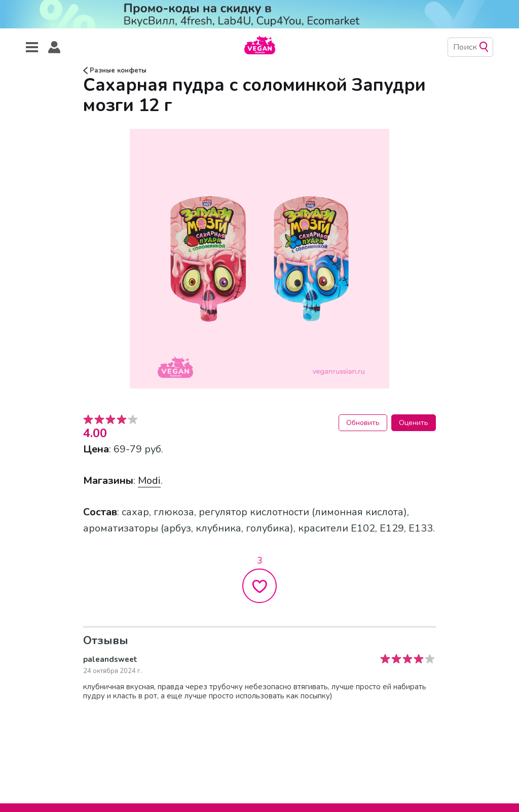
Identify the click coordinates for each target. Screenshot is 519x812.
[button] (54, 47)
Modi (149, 481)
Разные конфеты (115, 70)
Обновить (363, 423)
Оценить (414, 423)
